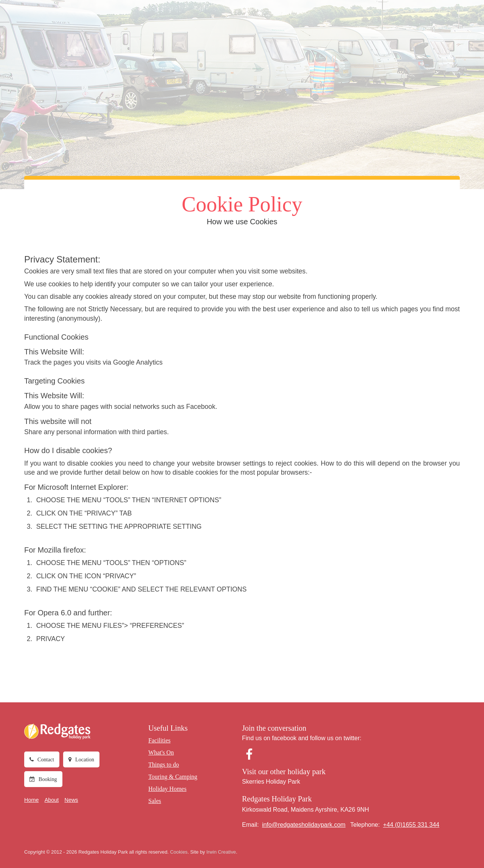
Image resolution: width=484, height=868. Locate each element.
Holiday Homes (310, 19)
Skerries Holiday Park (271, 781)
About (52, 800)
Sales (343, 19)
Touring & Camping (259, 19)
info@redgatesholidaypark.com (304, 824)
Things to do (212, 19)
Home (31, 800)
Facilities (146, 19)
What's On (177, 19)
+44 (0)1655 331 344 (411, 824)
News (71, 800)
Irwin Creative (221, 852)
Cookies (179, 852)
